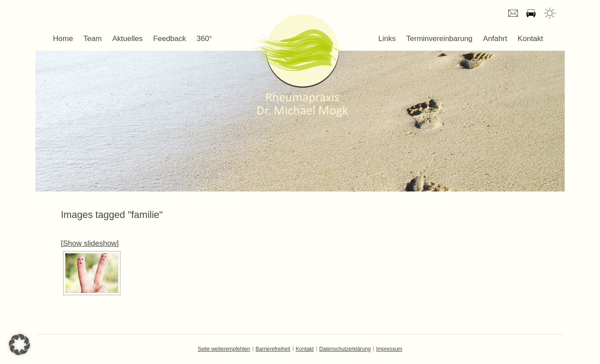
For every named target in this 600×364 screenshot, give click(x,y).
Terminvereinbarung (439, 39)
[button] (19, 345)
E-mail (513, 13)
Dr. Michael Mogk (300, 65)
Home (63, 39)
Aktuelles (127, 39)
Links (387, 39)
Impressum (389, 349)
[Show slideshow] (90, 243)
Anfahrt (531, 13)
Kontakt (530, 39)
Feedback (170, 39)
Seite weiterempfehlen (224, 349)
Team (93, 39)
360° (204, 39)
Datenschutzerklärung (345, 349)
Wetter (550, 13)
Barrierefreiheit (273, 349)
